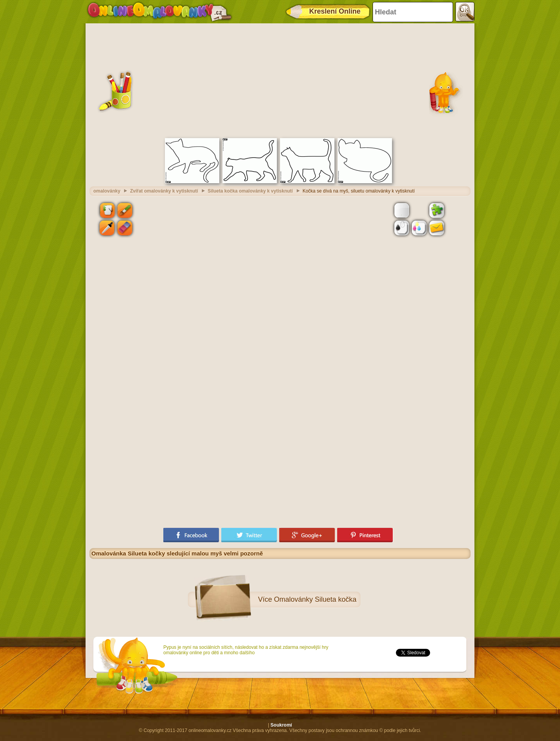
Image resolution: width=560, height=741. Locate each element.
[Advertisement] (280, 80)
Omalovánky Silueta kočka (315, 599)
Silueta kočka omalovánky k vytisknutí (250, 191)
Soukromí (281, 725)
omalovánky (107, 191)
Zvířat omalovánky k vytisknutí (164, 191)
